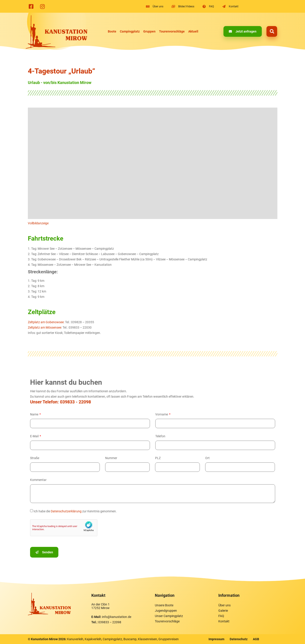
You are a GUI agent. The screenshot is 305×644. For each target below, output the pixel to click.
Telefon (160, 436)
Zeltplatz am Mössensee (45, 327)
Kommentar (38, 480)
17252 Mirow (100, 608)
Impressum (216, 639)
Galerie (223, 611)
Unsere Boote (164, 605)
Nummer (111, 458)
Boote (112, 31)
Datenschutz (239, 639)
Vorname (162, 414)
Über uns (224, 605)
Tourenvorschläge (172, 31)
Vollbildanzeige (38, 223)
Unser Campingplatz (169, 616)
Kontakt (224, 621)
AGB (256, 639)
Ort (207, 458)
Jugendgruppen (166, 611)
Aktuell (193, 31)
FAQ (221, 616)
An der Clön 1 (100, 604)
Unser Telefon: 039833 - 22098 (60, 402)
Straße (35, 458)
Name (35, 414)
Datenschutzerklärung (66, 511)
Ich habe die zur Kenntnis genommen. (75, 511)
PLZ (158, 458)
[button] (272, 31)
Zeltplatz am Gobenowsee (46, 322)
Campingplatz (130, 31)
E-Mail (35, 436)
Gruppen (149, 31)
